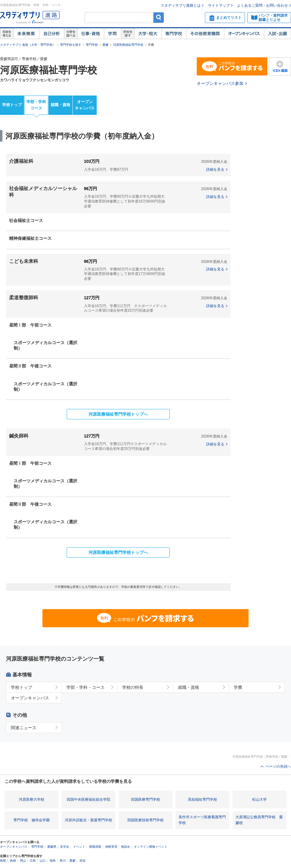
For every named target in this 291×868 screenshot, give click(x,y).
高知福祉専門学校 (202, 799)
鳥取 (3, 861)
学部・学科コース (36, 105)
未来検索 (26, 34)
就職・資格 (60, 105)
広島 (33, 861)
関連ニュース (24, 728)
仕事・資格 (91, 34)
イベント (79, 847)
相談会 (125, 847)
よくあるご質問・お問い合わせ (263, 5)
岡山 (23, 861)
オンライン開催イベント (151, 847)
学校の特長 (133, 687)
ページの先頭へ (278, 766)
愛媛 (105, 45)
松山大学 (259, 799)
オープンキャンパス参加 (220, 83)
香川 (63, 861)
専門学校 (174, 34)
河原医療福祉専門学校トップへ (118, 414)
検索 (159, 17)
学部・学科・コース (85, 687)
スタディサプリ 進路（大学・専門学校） (28, 45)
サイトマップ (219, 5)
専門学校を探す (71, 45)
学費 (238, 687)
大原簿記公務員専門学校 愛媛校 (259, 820)
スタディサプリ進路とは (181, 5)
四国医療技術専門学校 (145, 820)
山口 (43, 861)
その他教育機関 (205, 34)
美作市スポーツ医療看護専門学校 (202, 820)
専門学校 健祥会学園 (32, 820)
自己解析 (52, 34)
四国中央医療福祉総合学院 (89, 799)
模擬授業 (95, 847)
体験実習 (111, 847)
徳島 (53, 861)
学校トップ (12, 105)
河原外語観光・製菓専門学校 (89, 820)
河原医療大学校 (32, 799)
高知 (82, 861)
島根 (13, 861)
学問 (112, 34)
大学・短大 (148, 34)
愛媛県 (52, 847)
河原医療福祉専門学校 (128, 45)
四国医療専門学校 (145, 799)
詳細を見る (215, 169)
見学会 (65, 847)
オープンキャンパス (244, 34)
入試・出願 (278, 34)
